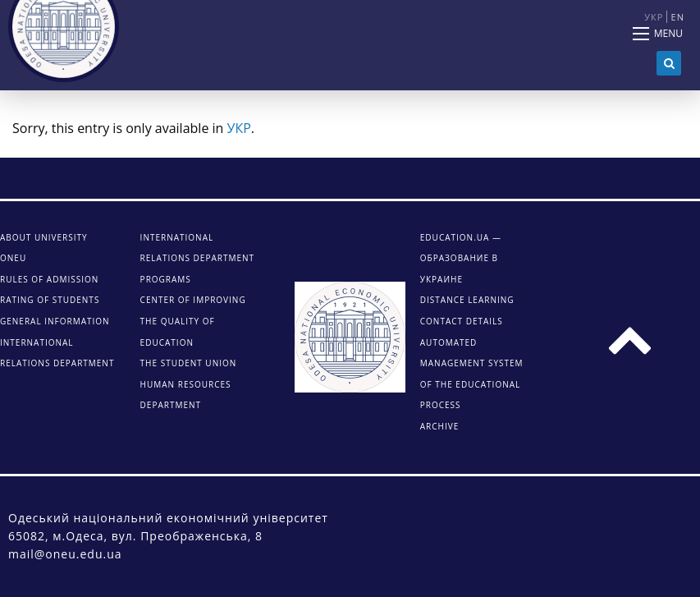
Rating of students (50, 300)
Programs (166, 279)
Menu (668, 33)
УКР (239, 128)
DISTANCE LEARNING (467, 300)
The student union (189, 363)
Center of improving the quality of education (193, 321)
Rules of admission (49, 279)
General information (55, 321)
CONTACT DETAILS (462, 321)
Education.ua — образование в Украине (461, 258)
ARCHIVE (439, 426)
